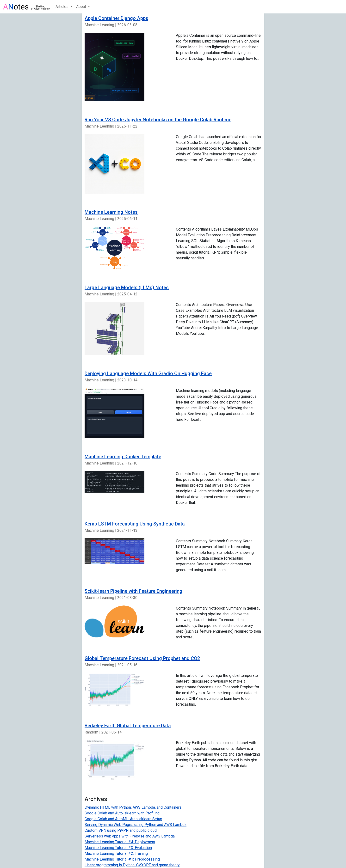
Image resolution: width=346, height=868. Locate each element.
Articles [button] (62, 7)
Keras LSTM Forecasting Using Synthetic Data (135, 524)
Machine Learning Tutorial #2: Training (116, 853)
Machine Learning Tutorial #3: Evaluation (118, 848)
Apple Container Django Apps (116, 18)
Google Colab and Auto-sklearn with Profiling (122, 813)
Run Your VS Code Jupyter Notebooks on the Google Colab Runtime (158, 120)
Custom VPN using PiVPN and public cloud (121, 830)
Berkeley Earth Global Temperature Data (128, 726)
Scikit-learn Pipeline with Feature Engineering (133, 591)
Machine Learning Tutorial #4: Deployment (120, 842)
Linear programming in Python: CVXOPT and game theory (132, 865)
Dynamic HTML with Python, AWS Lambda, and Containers (133, 807)
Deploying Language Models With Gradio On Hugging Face (148, 373)
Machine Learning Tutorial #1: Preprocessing (122, 859)
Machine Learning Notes (111, 212)
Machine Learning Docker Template (123, 457)
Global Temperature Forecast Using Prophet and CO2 (142, 658)
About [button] (82, 7)
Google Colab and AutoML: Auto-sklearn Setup (123, 819)
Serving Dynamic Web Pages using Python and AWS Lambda (136, 825)
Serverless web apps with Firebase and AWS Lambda (130, 836)
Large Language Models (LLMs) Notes (127, 287)
